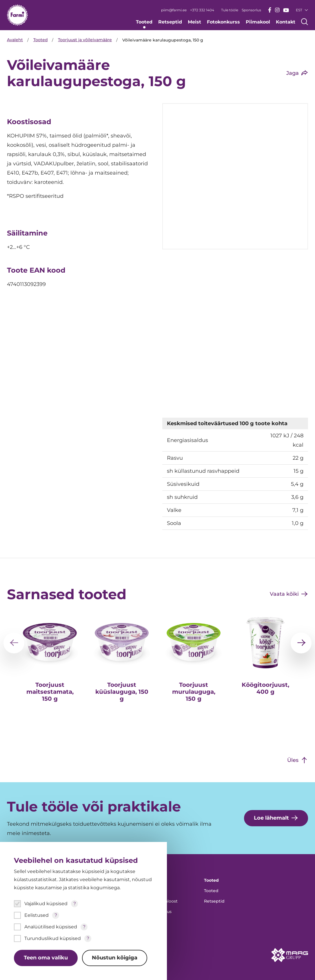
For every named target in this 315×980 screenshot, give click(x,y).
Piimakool (258, 22)
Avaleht (15, 40)
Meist (194, 22)
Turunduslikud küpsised (53, 938)
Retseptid (170, 22)
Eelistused (37, 915)
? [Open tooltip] (75, 904)
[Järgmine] (301, 642)
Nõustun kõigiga (115, 958)
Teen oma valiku (46, 958)
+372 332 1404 (202, 10)
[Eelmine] (14, 642)
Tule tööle (230, 10)
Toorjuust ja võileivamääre (86, 40)
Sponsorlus (251, 10)
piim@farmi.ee (174, 10)
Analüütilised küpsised (51, 927)
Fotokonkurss (223, 22)
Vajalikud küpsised (46, 904)
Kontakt (286, 22)
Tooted (144, 22)
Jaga (293, 73)
